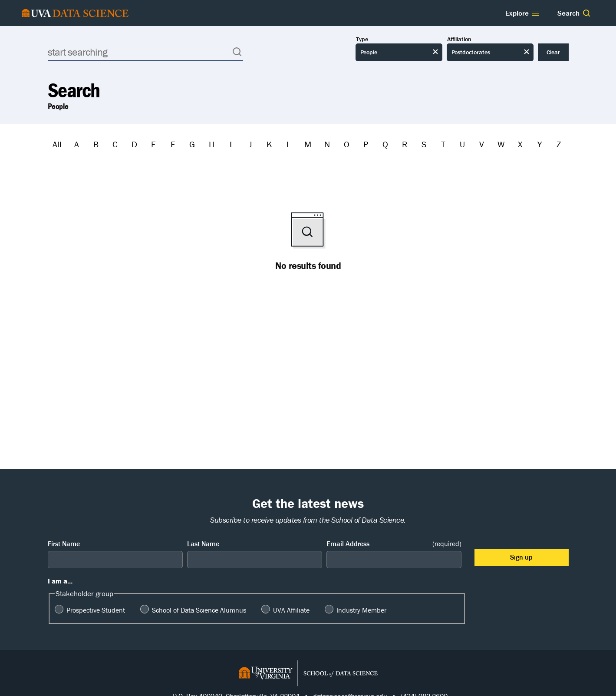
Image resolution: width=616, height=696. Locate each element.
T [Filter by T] (443, 144)
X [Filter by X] (520, 144)
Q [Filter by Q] (385, 144)
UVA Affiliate (291, 610)
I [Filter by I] (231, 144)
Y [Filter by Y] (540, 144)
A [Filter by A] (77, 144)
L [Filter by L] (289, 144)
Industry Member (361, 610)
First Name (64, 544)
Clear (553, 52)
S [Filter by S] (424, 144)
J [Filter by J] (250, 144)
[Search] (145, 52)
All (57, 144)
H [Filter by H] (212, 144)
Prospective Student (96, 610)
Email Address (394, 544)
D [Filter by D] (134, 144)
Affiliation (459, 39)
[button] (586, 13)
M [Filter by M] (308, 144)
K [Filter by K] (269, 144)
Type (362, 39)
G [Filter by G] (192, 144)
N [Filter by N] (327, 144)
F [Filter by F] (173, 144)
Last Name (203, 544)
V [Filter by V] (482, 144)
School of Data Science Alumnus (199, 610)
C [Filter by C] (115, 144)
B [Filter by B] (96, 144)
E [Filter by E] (153, 144)
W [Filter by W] (501, 144)
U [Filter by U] (462, 144)
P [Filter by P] (366, 144)
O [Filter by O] (347, 144)
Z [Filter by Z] (559, 144)
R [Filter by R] (405, 144)
